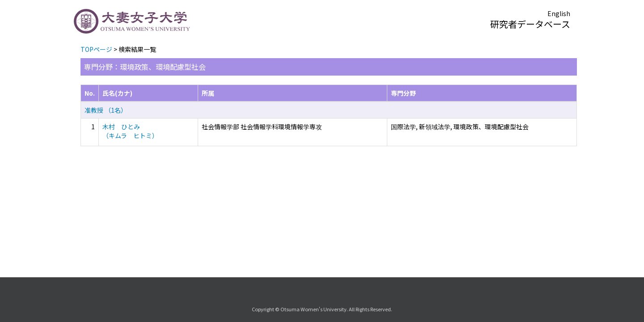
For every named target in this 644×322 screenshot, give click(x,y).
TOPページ (96, 49)
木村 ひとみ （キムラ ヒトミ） (130, 131)
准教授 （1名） (106, 110)
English (559, 13)
